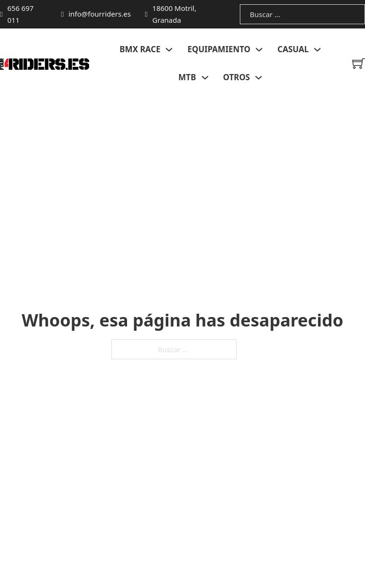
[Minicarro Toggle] (359, 63)
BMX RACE (140, 49)
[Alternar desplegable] (169, 50)
